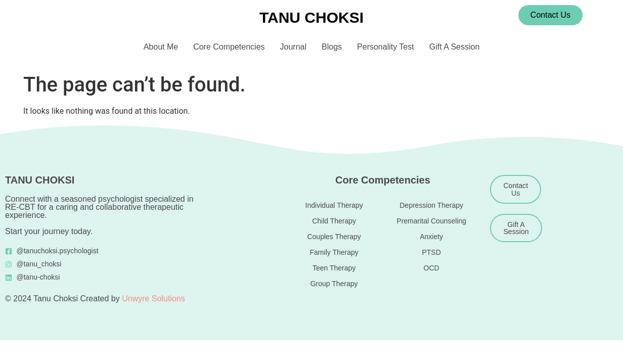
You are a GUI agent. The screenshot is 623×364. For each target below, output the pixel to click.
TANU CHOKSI (312, 17)
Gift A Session (455, 47)
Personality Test (386, 47)
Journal (293, 47)
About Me (161, 47)
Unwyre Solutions (153, 299)
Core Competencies (229, 47)
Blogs (332, 47)
